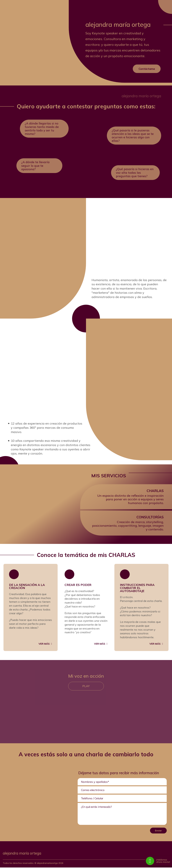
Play (86, 687)
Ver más (44, 644)
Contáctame (147, 69)
